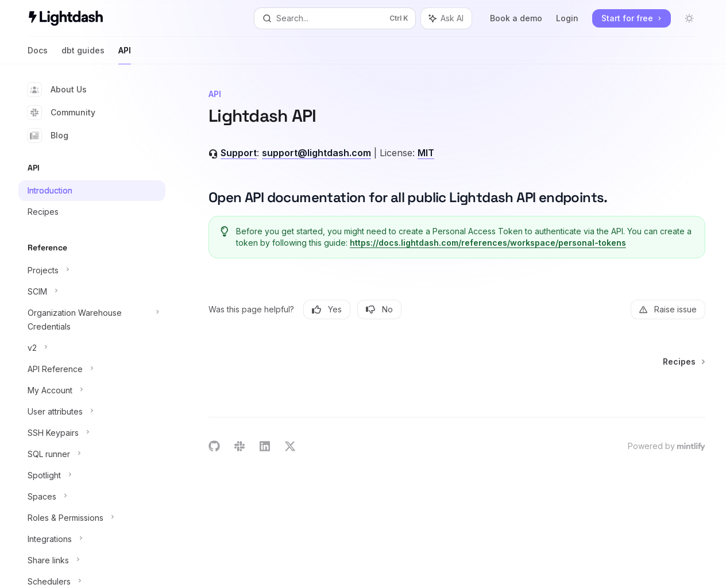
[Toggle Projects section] (92, 270)
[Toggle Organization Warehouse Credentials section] (92, 320)
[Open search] (335, 18)
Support (239, 153)
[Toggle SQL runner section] (92, 454)
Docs (38, 55)
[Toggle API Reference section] (92, 369)
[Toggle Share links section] (92, 560)
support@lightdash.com (316, 153)
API (125, 55)
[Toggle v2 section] (92, 348)
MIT (426, 153)
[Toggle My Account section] (92, 390)
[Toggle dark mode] (689, 18)
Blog (48, 136)
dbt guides (83, 55)
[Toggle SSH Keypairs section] (92, 433)
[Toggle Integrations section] (92, 539)
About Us (57, 90)
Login (567, 18)
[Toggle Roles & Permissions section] (92, 518)
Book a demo (516, 18)
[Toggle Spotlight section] (92, 475)
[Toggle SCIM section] (92, 292)
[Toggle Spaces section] (92, 497)
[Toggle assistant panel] (446, 18)
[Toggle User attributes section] (92, 412)
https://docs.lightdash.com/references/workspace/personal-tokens (488, 243)
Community (61, 113)
